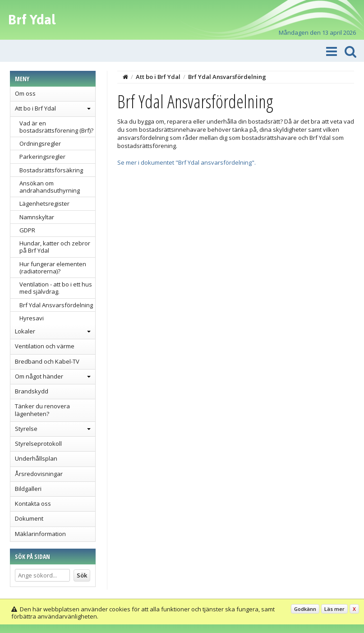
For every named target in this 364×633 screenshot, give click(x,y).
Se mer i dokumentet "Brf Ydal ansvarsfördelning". (187, 162)
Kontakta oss (33, 504)
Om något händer (39, 376)
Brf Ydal (32, 19)
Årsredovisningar (39, 474)
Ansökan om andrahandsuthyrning (50, 187)
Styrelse (26, 429)
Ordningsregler (40, 143)
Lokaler (25, 331)
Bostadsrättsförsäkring (51, 170)
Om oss (25, 93)
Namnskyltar (37, 217)
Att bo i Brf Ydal (35, 108)
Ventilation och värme (45, 346)
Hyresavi (32, 318)
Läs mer (334, 609)
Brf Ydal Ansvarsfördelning (56, 305)
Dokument (29, 518)
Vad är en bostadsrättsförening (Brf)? (56, 127)
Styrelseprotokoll (38, 444)
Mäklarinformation (40, 534)
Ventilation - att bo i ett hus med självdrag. (56, 288)
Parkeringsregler (42, 157)
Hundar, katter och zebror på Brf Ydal (55, 247)
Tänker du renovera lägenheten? (42, 410)
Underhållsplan (36, 458)
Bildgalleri (28, 489)
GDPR (27, 230)
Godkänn (305, 609)
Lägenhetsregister (44, 203)
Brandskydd (32, 391)
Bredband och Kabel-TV (47, 361)
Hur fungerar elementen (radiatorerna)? (53, 268)
